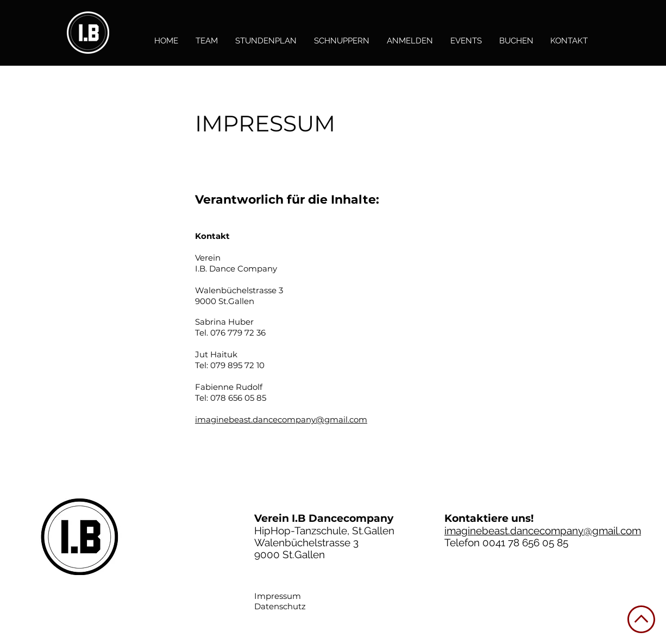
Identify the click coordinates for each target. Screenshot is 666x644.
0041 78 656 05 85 (525, 542)
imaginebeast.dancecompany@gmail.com (281, 419)
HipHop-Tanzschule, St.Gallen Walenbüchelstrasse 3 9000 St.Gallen (324, 542)
